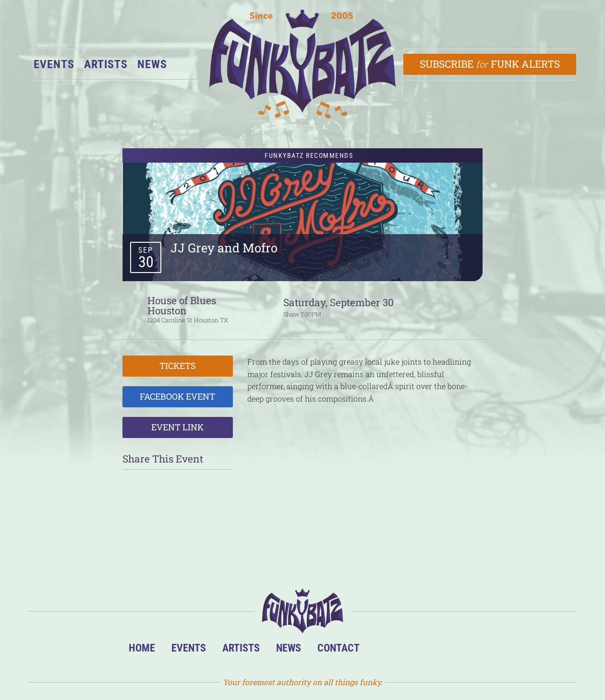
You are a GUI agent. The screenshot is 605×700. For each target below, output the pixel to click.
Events (54, 64)
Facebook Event (177, 396)
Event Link (177, 427)
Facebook (412, 650)
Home (142, 648)
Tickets (178, 366)
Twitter (441, 650)
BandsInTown (382, 650)
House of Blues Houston (182, 305)
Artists (106, 64)
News (152, 64)
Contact (339, 648)
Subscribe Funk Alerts (490, 64)
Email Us (470, 650)
